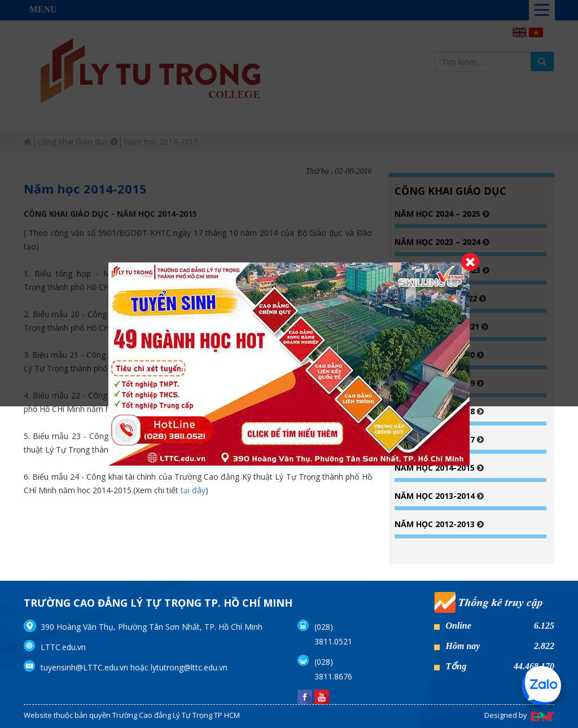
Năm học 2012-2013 (436, 524)
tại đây (193, 490)
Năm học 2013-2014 (436, 496)
